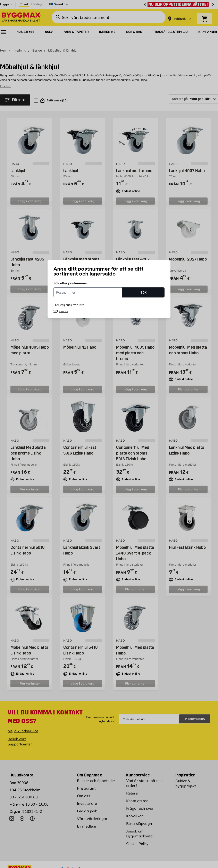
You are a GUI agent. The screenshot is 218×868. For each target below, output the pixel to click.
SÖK (143, 292)
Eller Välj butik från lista (69, 305)
